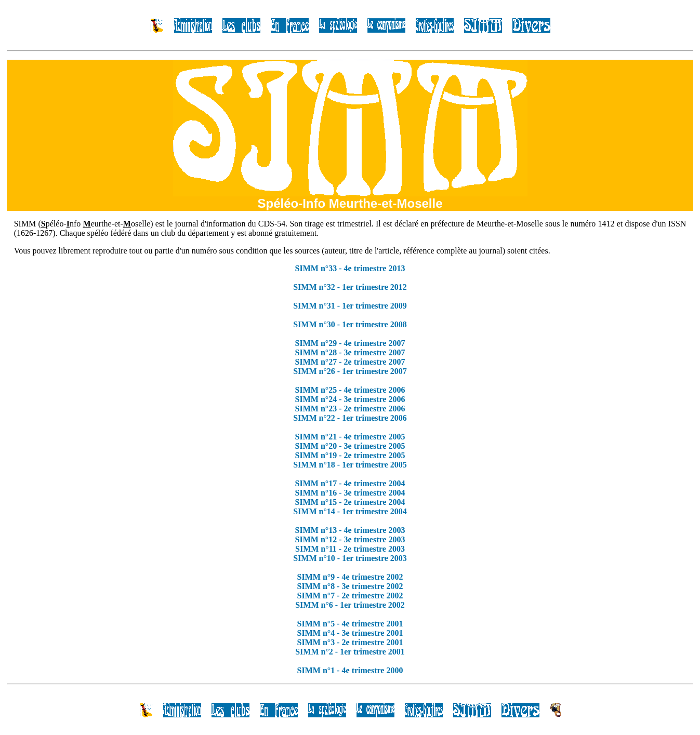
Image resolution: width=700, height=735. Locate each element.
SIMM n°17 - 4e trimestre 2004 (350, 483)
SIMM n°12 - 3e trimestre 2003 (350, 539)
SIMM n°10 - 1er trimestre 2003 (350, 558)
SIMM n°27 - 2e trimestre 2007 (350, 362)
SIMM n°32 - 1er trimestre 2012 (350, 287)
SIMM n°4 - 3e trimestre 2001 (350, 633)
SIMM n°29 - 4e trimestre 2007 (350, 343)
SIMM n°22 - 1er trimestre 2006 (350, 418)
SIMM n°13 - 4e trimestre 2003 (350, 530)
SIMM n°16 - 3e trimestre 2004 (350, 493)
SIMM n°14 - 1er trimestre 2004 (350, 511)
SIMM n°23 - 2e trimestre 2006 (350, 409)
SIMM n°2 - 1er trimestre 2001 (350, 652)
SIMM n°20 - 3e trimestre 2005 (350, 446)
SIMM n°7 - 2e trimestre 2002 (350, 596)
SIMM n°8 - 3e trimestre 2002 (350, 586)
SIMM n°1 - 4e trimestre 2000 (350, 670)
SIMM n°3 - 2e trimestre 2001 (350, 642)
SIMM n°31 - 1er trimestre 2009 (350, 306)
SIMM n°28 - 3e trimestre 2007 (350, 352)
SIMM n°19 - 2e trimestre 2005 (350, 455)
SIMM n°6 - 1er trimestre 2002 (350, 605)
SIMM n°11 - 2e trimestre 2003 (350, 549)
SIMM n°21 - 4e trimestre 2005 (350, 437)
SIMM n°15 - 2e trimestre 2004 (350, 502)
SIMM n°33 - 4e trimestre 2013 (350, 268)
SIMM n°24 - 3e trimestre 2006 (350, 399)
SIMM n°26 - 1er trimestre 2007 (350, 371)
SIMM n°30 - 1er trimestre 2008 (350, 324)
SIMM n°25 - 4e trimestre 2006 (350, 390)
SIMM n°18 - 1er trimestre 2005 (350, 465)
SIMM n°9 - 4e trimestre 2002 (350, 577)
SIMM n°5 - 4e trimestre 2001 (350, 624)
